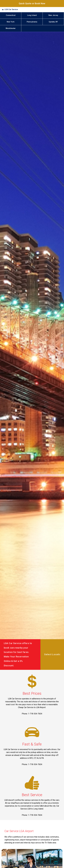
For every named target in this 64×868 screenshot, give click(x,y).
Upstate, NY (53, 22)
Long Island (32, 15)
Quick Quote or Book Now (32, 3)
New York (11, 22)
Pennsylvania (32, 22)
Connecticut (11, 15)
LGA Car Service (11, 9)
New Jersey (53, 15)
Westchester (11, 28)
